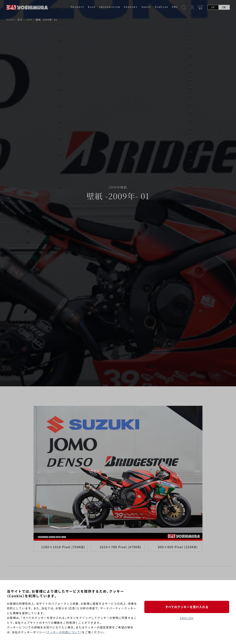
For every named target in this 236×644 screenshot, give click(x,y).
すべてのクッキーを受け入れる (187, 607)
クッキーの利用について (63, 632)
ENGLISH (187, 618)
